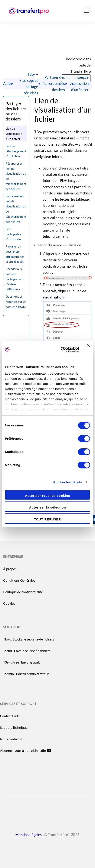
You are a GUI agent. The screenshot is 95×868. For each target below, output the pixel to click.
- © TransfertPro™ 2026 (47, 845)
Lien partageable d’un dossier (14, 234)
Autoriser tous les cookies (47, 496)
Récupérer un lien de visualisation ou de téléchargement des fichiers (16, 176)
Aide (7, 83)
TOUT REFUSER (47, 519)
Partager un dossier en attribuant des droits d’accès (15, 254)
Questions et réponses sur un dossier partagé (16, 302)
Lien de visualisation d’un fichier (79, 83)
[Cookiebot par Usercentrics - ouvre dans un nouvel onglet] (61, 349)
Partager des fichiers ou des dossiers (54, 83)
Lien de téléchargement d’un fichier (16, 151)
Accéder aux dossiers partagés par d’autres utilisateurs (14, 279)
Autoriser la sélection (47, 507)
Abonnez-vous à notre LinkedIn (25, 750)
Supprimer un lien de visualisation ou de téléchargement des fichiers (16, 209)
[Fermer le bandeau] (89, 349)
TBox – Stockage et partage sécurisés (29, 84)
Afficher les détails (67, 482)
